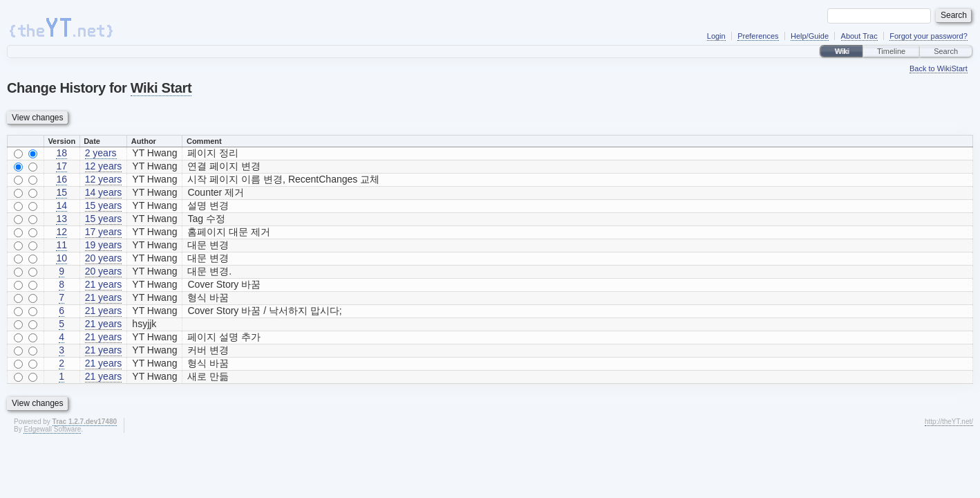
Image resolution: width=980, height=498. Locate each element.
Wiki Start (161, 88)
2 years (101, 153)
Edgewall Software (52, 429)
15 (62, 192)
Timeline (891, 51)
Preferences (758, 36)
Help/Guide (810, 36)
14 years (104, 192)
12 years (104, 166)
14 (62, 205)
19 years (104, 245)
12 (62, 232)
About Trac (859, 36)
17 (62, 166)
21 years (104, 284)
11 (62, 245)
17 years (104, 232)
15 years (104, 205)
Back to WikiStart (939, 68)
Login (716, 36)
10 (62, 258)
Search (946, 51)
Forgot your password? (929, 36)
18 (62, 153)
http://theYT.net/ (949, 422)
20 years (104, 258)
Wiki (841, 51)
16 (62, 179)
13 (62, 219)
